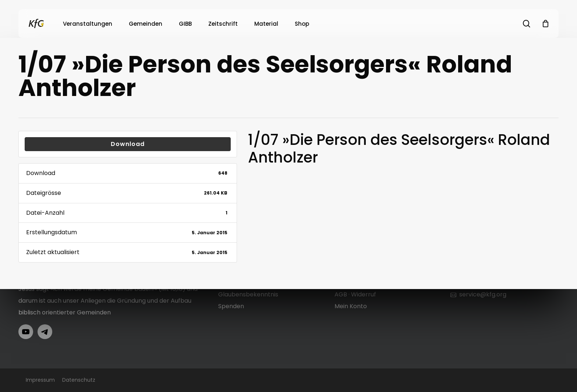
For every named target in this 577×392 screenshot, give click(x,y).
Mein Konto (351, 306)
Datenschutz (79, 380)
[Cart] (545, 24)
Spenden (231, 306)
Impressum (40, 380)
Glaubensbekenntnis (248, 294)
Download (128, 144)
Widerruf (364, 294)
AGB (341, 294)
